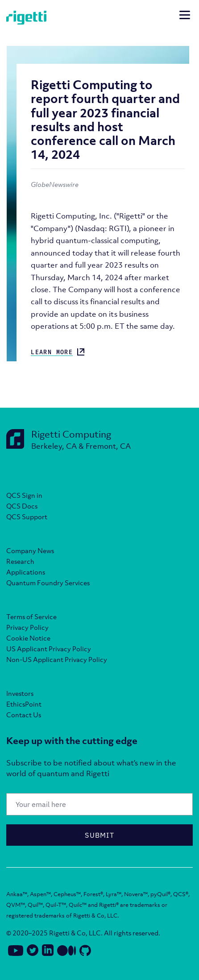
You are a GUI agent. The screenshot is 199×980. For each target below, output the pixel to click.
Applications (26, 572)
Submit (99, 835)
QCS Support (27, 517)
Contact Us (24, 715)
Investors (20, 693)
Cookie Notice (28, 638)
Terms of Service (31, 616)
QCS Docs (22, 506)
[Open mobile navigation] (185, 16)
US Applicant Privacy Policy (49, 649)
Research (20, 561)
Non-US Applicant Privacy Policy (57, 659)
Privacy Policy (27, 627)
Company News (30, 550)
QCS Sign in (24, 495)
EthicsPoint (24, 704)
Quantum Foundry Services (48, 583)
